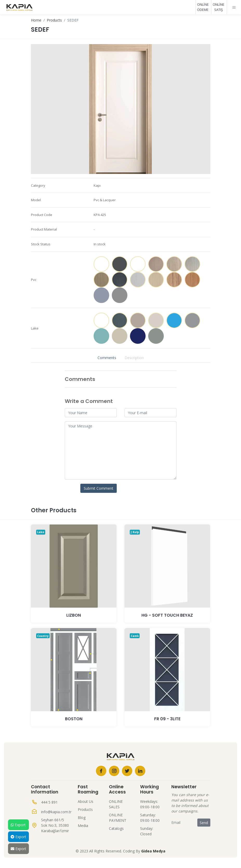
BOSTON (74, 719)
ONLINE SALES (116, 804)
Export (18, 825)
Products (54, 20)
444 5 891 (49, 802)
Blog (82, 817)
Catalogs (116, 828)
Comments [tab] (107, 358)
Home (36, 20)
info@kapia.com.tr (56, 812)
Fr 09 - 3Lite (167, 719)
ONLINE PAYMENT (118, 818)
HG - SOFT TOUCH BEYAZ (167, 615)
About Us (86, 801)
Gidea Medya (153, 851)
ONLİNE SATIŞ (219, 7)
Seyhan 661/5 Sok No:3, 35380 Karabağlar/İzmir (55, 825)
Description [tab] (134, 358)
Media (83, 826)
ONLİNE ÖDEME (203, 7)
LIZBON (74, 615)
